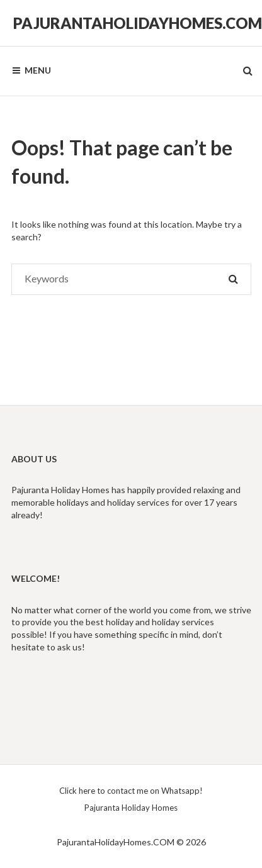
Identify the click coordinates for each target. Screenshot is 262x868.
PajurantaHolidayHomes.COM (138, 23)
